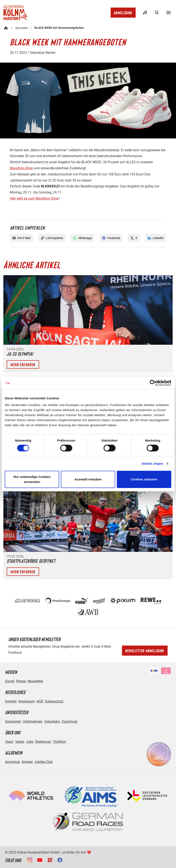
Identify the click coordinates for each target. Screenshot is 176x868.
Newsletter (35, 681)
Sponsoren (13, 721)
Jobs (30, 742)
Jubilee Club (43, 762)
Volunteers (52, 721)
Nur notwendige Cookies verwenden (32, 479)
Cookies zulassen (144, 479)
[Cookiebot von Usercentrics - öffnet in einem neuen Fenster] (153, 383)
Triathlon (59, 742)
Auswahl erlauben (88, 479)
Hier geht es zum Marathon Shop (34, 198)
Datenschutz (54, 701)
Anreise (27, 762)
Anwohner (13, 762)
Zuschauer (69, 721)
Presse (21, 681)
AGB (40, 701)
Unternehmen (33, 721)
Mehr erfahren (23, 364)
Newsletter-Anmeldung (145, 651)
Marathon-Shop (21, 168)
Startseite (21, 28)
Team (9, 742)
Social (10, 681)
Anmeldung (123, 13)
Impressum (27, 701)
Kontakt (11, 701)
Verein (20, 742)
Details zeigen (152, 464)
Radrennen (43, 742)
